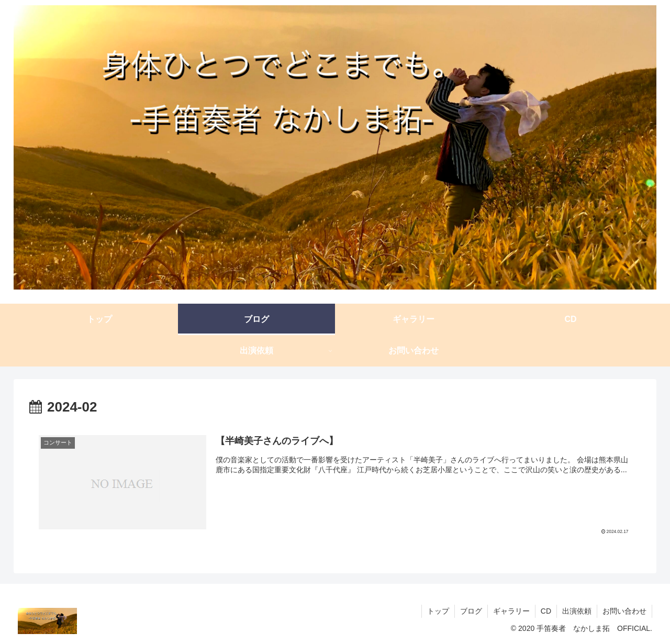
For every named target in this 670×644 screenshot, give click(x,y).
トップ (438, 611)
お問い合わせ (624, 611)
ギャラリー (511, 611)
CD (546, 611)
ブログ (471, 611)
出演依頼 (577, 611)
